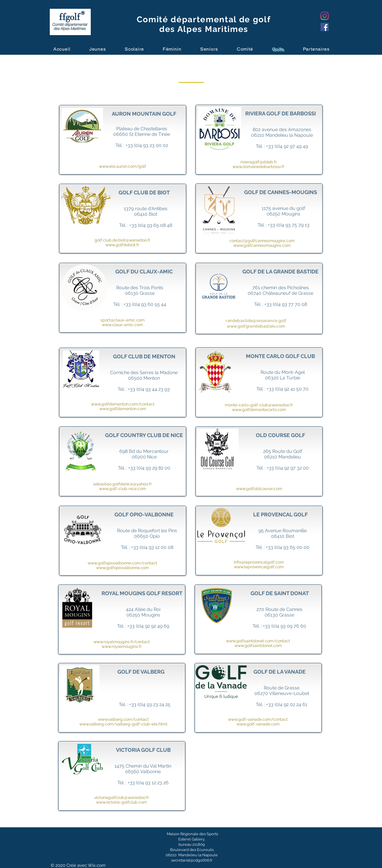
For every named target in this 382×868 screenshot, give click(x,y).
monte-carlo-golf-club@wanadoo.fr (259, 405)
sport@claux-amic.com (123, 320)
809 (201, 844)
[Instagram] (325, 16)
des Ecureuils (201, 850)
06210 (172, 855)
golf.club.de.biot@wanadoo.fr (123, 240)
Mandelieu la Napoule (198, 855)
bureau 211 (188, 844)
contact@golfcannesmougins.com (262, 241)
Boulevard (179, 850)
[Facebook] (325, 27)
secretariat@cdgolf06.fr (192, 860)
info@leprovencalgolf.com (259, 562)
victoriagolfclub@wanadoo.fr (122, 797)
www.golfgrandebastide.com (256, 326)
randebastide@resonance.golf (256, 321)
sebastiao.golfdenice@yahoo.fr (123, 484)
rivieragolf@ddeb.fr (259, 162)
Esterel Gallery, (192, 839)
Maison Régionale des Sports (192, 834)
